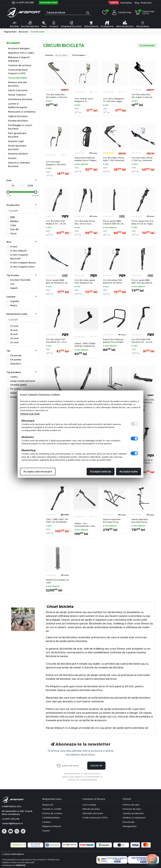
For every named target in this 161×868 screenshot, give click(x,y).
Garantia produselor (133, 813)
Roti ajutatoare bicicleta (17, 135)
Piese (44, 24)
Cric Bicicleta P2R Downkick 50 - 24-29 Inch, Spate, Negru (57, 341)
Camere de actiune (20, 65)
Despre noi (48, 805)
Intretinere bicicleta (20, 99)
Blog (137, 3)
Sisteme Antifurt (18, 154)
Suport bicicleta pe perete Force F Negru (86, 159)
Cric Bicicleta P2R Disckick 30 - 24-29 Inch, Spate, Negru (142, 341)
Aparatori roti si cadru (21, 53)
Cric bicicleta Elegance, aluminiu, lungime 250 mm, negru (56, 163)
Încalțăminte (107, 24)
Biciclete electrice (30, 24)
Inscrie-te (96, 765)
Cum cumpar (89, 805)
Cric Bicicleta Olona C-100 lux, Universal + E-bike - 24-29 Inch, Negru (143, 159)
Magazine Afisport (52, 826)
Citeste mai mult (30, 414)
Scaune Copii (16, 141)
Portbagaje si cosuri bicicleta (20, 127)
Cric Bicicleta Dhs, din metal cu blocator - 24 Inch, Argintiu (57, 96)
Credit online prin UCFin (95, 818)
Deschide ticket (48, 3)
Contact (46, 822)
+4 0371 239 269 (23, 3)
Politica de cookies (52, 813)
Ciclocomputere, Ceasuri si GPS (18, 72)
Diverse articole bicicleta (17, 84)
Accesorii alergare (19, 48)
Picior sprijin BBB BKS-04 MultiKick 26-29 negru (57, 281)
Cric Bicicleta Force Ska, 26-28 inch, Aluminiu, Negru (85, 222)
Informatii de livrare (93, 813)
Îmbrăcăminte (91, 24)
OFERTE (114, 3)
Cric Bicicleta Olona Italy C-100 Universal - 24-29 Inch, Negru (114, 159)
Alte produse (143, 24)
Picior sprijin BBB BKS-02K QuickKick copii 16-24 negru (142, 281)
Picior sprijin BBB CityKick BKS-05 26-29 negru (114, 222)
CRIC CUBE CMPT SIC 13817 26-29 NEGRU (57, 521)
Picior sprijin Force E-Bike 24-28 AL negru (143, 222)
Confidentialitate (51, 818)
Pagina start (10, 32)
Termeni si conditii (52, 809)
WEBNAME (20, 865)
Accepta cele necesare (38, 471)
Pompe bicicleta (18, 121)
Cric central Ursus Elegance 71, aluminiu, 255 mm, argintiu (84, 100)
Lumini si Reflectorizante (18, 105)
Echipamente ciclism (71, 24)
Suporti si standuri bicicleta (19, 164)
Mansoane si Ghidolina (22, 112)
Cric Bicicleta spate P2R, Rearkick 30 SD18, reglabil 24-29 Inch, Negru (85, 281)
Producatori (146, 3)
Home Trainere (17, 95)
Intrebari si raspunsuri (134, 818)
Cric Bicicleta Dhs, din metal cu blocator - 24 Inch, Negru (143, 96)
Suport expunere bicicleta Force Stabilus (112, 521)
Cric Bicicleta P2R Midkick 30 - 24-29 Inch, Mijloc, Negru (56, 222)
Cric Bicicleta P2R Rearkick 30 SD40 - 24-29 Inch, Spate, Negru (113, 281)
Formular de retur (132, 809)
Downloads (129, 822)
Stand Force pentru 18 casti (57, 581)
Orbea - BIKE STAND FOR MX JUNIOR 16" (85, 345)
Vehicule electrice (125, 24)
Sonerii (12, 158)
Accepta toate (129, 471)
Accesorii (54, 24)
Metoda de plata (91, 809)
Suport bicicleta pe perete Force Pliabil (113, 341)
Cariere (46, 831)
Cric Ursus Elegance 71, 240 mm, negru (114, 100)
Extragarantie (130, 826)
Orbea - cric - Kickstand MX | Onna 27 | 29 (85, 525)
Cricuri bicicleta (17, 78)
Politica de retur (131, 805)
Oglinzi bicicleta (18, 116)
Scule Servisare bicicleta (17, 147)
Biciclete (14, 24)
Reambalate (126, 3)
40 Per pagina (79, 55)
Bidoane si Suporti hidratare (19, 59)
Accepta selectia (101, 471)
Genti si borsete (18, 90)
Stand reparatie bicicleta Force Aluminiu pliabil (140, 521)
